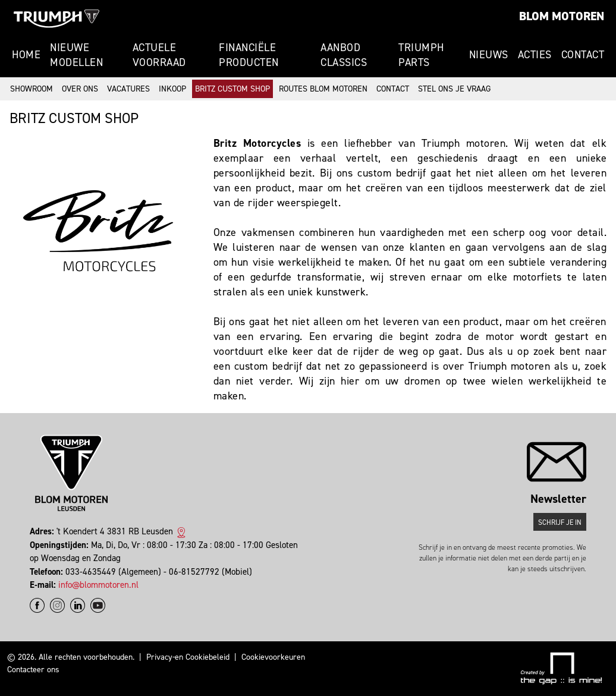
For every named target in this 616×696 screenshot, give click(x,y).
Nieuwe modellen (76, 55)
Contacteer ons (33, 670)
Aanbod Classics (344, 55)
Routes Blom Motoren (323, 89)
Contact (583, 55)
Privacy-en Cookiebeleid (188, 657)
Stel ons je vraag (454, 89)
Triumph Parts (421, 55)
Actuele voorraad (159, 55)
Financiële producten (249, 55)
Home (26, 55)
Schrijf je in (560, 522)
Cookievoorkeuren (273, 657)
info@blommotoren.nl (98, 585)
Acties (535, 55)
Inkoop (172, 89)
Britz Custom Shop (232, 89)
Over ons (80, 89)
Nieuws (489, 55)
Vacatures (128, 89)
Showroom (32, 89)
